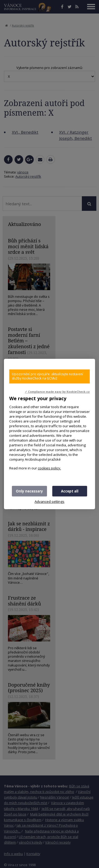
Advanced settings (49, 501)
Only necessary (29, 491)
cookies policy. (49, 468)
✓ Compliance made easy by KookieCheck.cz (57, 392)
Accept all (70, 491)
